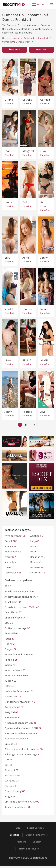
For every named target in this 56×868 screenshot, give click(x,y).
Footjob (11, 649)
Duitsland (29, 38)
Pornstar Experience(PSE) (21, 733)
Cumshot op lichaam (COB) (22, 607)
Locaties (15, 835)
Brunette (37, 568)
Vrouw (10, 557)
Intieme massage (16, 676)
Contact (37, 842)
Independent (13, 552)
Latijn (35, 541)
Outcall (11, 541)
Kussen (11, 681)
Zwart (8, 568)
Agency (10, 546)
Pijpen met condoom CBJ (21, 723)
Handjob (11, 660)
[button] (38, 4)
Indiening (11, 665)
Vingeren (11, 797)
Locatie (16, 38)
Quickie (11, 744)
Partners (21, 842)
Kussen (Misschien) (18, 807)
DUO (9, 623)
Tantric (10, 786)
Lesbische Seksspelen (19, 691)
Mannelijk (11, 562)
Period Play (12, 718)
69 (8, 586)
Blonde (36, 562)
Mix (33, 546)
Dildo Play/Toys (15, 618)
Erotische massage (17, 628)
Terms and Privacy (29, 849)
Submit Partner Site (37, 835)
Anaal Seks (13, 602)
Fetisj (9, 639)
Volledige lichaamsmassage (22, 754)
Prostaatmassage (16, 739)
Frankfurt (43, 38)
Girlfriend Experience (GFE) (22, 802)
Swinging (12, 781)
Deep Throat (13, 612)
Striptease (12, 776)
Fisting (10, 644)
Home (5, 38)
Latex (9, 686)
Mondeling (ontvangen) (20, 702)
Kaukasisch (13, 573)
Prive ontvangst (15, 536)
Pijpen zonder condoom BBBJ (23, 728)
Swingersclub (14, 707)
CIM (8, 760)
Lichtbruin (38, 573)
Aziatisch (37, 536)
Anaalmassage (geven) (19, 592)
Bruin (35, 552)
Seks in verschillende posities (24, 749)
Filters (41, 50)
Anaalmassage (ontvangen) (22, 597)
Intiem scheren (15, 670)
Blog (18, 828)
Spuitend (11, 770)
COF (9, 765)
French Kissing (15, 791)
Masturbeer (13, 697)
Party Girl (11, 712)
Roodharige (38, 557)
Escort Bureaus (35, 828)
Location (15, 50)
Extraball (11, 633)
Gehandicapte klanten (19, 654)
